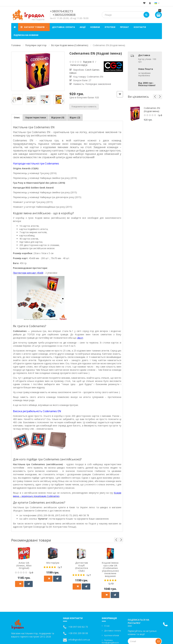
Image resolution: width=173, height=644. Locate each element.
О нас (107, 626)
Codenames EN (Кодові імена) (152, 110)
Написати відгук (79, 65)
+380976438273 (61, 11)
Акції (83, 27)
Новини (95, 27)
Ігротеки (110, 27)
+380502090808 (64, 15)
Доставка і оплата (63, 27)
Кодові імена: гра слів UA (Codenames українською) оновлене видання (110, 569)
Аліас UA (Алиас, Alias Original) (24, 565)
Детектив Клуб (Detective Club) (82, 567)
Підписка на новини (26, 35)
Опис (17, 117)
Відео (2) (75, 117)
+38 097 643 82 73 (78, 627)
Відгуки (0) (58, 117)
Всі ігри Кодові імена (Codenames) (70, 45)
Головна (16, 45)
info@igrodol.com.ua (79, 640)
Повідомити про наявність (84, 107)
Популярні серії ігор (36, 45)
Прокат (124, 27)
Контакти (140, 27)
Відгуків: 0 (88, 62)
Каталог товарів (34, 27)
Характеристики (36, 117)
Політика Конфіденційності (110, 641)
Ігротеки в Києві (112, 635)
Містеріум (53, 563)
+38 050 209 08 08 (78, 633)
